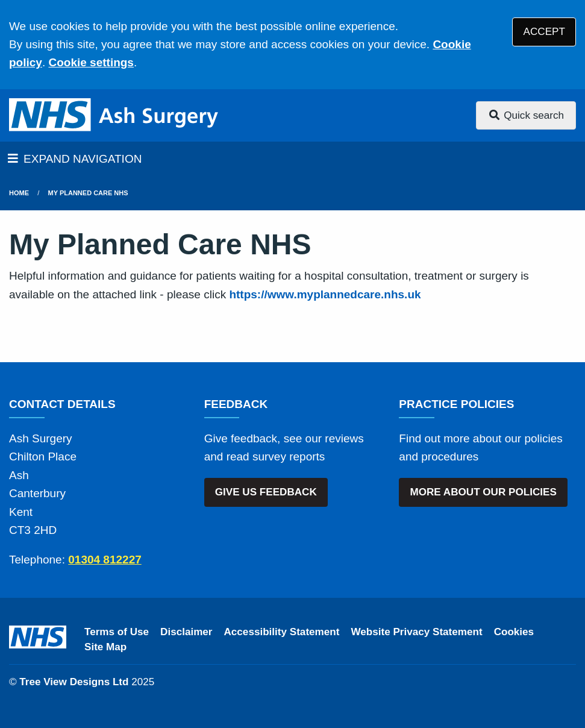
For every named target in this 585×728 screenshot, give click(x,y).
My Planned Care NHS (88, 193)
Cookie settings (91, 62)
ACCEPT (544, 32)
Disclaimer (186, 632)
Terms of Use (117, 632)
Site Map (105, 647)
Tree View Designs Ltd (74, 682)
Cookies (514, 632)
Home (19, 193)
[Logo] (114, 115)
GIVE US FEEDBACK (266, 492)
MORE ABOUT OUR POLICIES (483, 492)
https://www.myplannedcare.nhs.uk (325, 294)
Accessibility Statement (282, 632)
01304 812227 (105, 560)
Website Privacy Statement (416, 632)
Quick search (526, 115)
